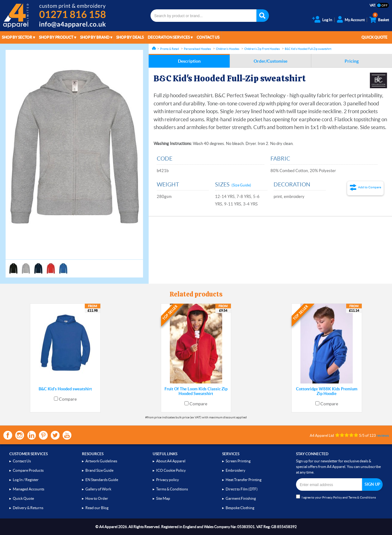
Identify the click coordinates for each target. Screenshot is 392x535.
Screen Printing (238, 461)
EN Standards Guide (102, 480)
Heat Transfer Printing (244, 480)
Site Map (163, 498)
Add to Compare (370, 187)
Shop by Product (56, 37)
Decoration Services (169, 37)
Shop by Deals (130, 37)
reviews (383, 435)
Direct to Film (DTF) (242, 489)
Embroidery (235, 470)
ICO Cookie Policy (171, 470)
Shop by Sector (17, 37)
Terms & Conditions (172, 489)
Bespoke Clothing (240, 508)
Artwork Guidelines (101, 461)
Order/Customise (270, 61)
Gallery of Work (98, 489)
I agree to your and (336, 497)
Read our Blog (97, 508)
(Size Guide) (241, 185)
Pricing (352, 61)
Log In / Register (26, 480)
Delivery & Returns (28, 508)
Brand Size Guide (99, 470)
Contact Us (208, 37)
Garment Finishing (241, 498)
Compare (68, 399)
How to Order (97, 498)
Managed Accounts (29, 489)
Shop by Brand (95, 37)
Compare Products (28, 470)
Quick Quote (374, 37)
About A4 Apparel (171, 461)
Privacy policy (167, 480)
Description (189, 61)
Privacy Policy (332, 497)
